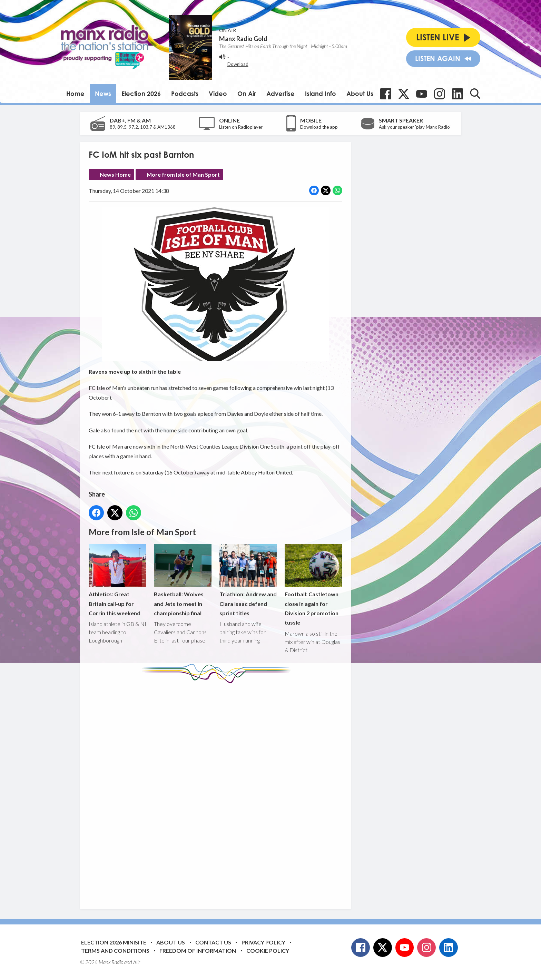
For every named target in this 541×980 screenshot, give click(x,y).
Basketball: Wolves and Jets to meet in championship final (183, 580)
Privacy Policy (263, 942)
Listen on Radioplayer (241, 127)
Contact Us (213, 942)
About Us (360, 94)
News (103, 94)
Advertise (281, 94)
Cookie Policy (268, 950)
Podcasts (185, 94)
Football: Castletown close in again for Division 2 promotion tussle (313, 585)
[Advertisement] (218, 791)
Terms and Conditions (115, 950)
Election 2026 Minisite (114, 942)
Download (238, 64)
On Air (247, 94)
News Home (115, 174)
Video (218, 94)
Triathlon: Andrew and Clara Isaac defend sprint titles (248, 580)
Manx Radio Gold (243, 39)
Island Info (321, 94)
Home (75, 94)
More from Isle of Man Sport (183, 174)
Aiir (137, 962)
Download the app (319, 127)
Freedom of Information (198, 950)
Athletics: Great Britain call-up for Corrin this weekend (117, 580)
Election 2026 (141, 94)
